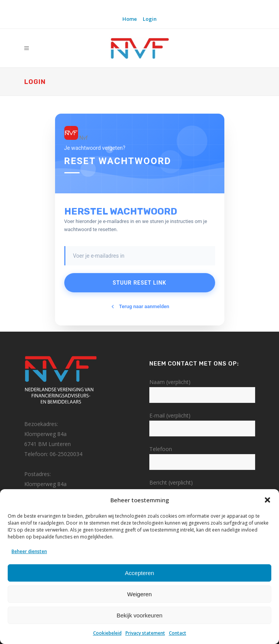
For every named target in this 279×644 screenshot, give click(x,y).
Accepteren (140, 573)
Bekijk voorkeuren (139, 615)
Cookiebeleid (107, 633)
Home (130, 19)
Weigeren (140, 594)
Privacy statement (145, 633)
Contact (178, 633)
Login (150, 19)
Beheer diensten (29, 551)
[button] (267, 500)
